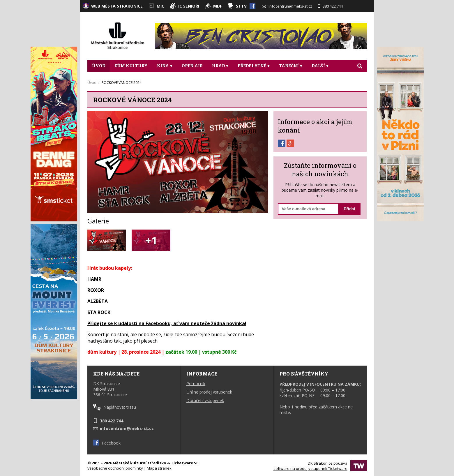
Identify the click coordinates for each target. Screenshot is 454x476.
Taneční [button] (291, 66)
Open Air (192, 66)
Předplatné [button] (254, 66)
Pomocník (196, 384)
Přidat (349, 209)
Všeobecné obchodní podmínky (115, 468)
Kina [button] (165, 66)
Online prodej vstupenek (209, 392)
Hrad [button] (220, 66)
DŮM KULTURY (131, 66)
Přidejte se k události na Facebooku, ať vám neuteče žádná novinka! (167, 323)
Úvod (99, 66)
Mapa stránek (159, 468)
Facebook (107, 443)
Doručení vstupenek (205, 400)
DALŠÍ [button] (320, 66)
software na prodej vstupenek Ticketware (310, 468)
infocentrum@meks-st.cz (287, 6)
